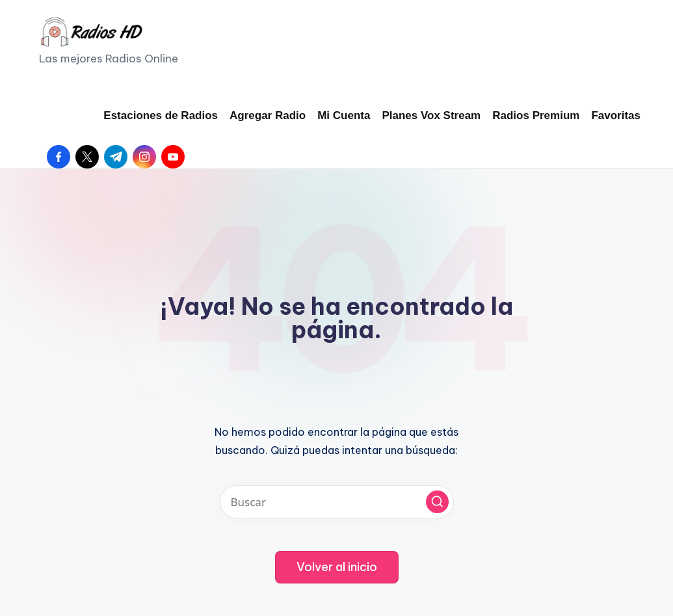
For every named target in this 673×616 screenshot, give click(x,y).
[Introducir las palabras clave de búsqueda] (337, 502)
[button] (437, 502)
